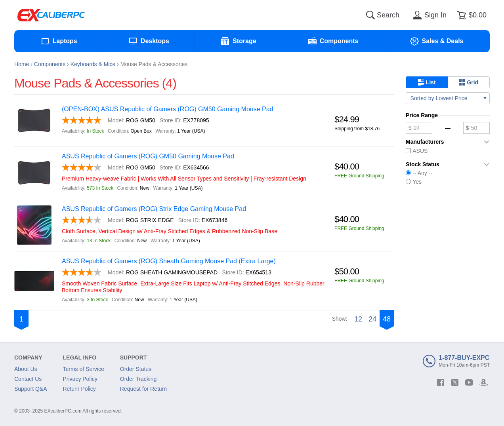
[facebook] (441, 382)
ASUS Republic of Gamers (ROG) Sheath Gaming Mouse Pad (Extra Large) (169, 261)
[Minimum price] (419, 128)
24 (372, 319)
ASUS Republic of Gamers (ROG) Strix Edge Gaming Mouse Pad (154, 209)
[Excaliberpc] (51, 15)
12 (358, 319)
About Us (26, 369)
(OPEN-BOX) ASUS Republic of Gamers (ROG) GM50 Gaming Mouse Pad (168, 109)
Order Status (136, 369)
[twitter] (455, 382)
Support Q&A (31, 389)
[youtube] (469, 382)
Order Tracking (138, 379)
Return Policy (79, 389)
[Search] (370, 15)
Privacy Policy (80, 379)
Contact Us (28, 379)
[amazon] (483, 382)
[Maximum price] (476, 128)
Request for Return (143, 389)
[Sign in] (428, 15)
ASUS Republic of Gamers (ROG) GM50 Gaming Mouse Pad (148, 156)
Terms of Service (84, 369)
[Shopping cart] (471, 15)
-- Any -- (419, 173)
